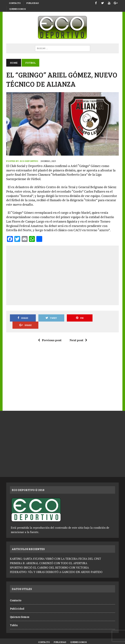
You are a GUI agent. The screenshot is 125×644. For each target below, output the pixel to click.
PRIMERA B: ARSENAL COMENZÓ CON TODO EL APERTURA (49, 556)
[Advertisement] (67, 275)
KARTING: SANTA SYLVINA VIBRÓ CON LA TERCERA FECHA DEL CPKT (55, 551)
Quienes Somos (18, 9)
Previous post (50, 333)
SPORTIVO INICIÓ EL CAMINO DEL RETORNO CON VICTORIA (49, 560)
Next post (78, 333)
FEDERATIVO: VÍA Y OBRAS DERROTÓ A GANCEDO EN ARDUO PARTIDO (56, 565)
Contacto (15, 3)
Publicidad (33, 3)
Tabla (14, 618)
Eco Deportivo (29, 161)
